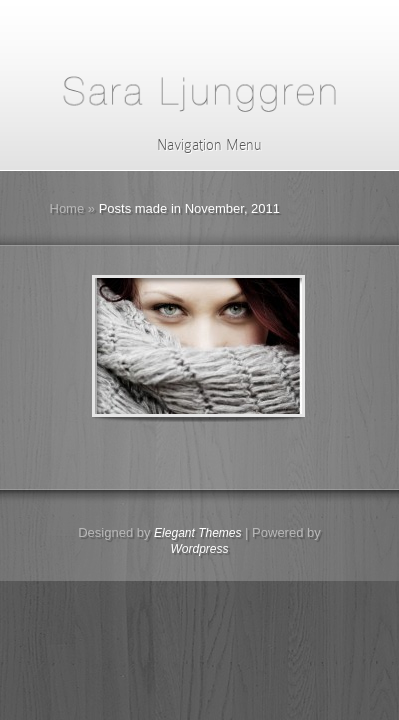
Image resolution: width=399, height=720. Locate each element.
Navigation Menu (196, 145)
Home (67, 208)
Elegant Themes (197, 533)
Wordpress (199, 549)
